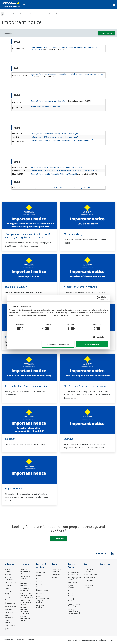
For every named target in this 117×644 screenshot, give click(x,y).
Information (41, 572)
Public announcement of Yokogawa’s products (47, 14)
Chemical (8, 585)
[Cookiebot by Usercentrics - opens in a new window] (98, 298)
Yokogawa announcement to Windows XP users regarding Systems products (60, 188)
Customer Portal (90, 580)
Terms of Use (8, 640)
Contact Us (58, 538)
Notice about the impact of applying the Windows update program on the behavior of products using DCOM (67, 48)
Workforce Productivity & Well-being (25, 571)
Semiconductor (10, 626)
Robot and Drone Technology (74, 605)
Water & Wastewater (9, 616)
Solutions (25, 564)
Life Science (40, 593)
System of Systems (72, 587)
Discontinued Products (41, 606)
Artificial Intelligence (72, 600)
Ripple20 (10, 439)
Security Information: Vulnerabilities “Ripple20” (49, 101)
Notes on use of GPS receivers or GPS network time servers (54, 137)
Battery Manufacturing (10, 621)
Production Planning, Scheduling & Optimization (25, 610)
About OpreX (73, 583)
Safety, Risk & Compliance (25, 577)
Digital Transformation (74, 595)
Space (7, 629)
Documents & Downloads (57, 570)
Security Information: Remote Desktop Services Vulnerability (55, 134)
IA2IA (70, 591)
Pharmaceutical (10, 603)
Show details (99, 337)
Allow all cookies (92, 344)
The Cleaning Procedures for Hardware (46, 107)
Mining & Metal (10, 600)
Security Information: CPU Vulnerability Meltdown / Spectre (54, 174)
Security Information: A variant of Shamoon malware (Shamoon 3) (57, 167)
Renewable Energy (9, 593)
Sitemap (31, 640)
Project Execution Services (42, 586)
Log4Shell (69, 439)
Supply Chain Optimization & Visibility (26, 602)
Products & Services (20, 14)
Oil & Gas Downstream (9, 578)
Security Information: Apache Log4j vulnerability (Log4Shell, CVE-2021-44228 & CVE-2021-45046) (67, 75)
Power (7, 589)
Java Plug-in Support (16, 287)
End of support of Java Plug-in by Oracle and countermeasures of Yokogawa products (64, 171)
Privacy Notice (21, 640)
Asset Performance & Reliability (26, 583)
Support (88, 564)
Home (8, 14)
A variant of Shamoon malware (80, 287)
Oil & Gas (8, 574)
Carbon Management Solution (25, 618)
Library (55, 564)
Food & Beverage (11, 606)
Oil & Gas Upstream (8, 570)
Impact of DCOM (14, 488)
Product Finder (89, 577)
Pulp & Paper (9, 609)
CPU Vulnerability (73, 234)
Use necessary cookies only (58, 344)
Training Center (90, 574)
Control (39, 576)
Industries (9, 564)
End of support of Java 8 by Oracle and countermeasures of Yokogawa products (62, 140)
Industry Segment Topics (74, 579)
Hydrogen (8, 597)
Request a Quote (106, 33)
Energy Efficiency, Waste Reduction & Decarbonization (27, 595)
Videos (55, 577)
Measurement (41, 579)
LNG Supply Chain (11, 582)
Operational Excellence (25, 589)
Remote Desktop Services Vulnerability (26, 386)
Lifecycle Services (42, 590)
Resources (56, 574)
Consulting (40, 582)
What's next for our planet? (74, 573)
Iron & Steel (9, 612)
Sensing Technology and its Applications (74, 611)
